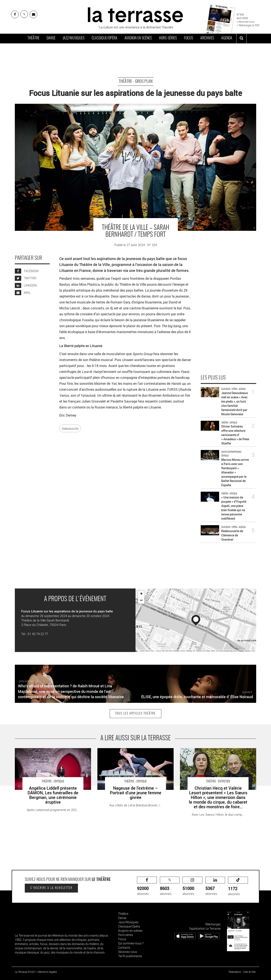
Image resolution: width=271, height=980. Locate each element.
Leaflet (142, 651)
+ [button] (141, 594)
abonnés (147, 886)
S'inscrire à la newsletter (51, 888)
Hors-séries (168, 38)
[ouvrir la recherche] (241, 39)
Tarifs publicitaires (130, 956)
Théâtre (33, 38)
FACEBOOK (27, 271)
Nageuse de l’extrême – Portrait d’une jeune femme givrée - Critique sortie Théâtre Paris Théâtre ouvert (133, 752)
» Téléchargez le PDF (248, 25)
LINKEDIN (26, 285)
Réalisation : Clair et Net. (242, 972)
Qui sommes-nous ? (131, 943)
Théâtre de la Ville (70, 428)
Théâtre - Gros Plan (136, 82)
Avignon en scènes (138, 38)
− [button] (141, 601)
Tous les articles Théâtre (135, 714)
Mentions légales (47, 972)
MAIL (23, 293)
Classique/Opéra (104, 38)
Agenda (227, 38)
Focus (189, 38)
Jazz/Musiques (74, 38)
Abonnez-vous (128, 952)
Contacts (124, 947)
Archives (207, 38)
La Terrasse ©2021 (25, 972)
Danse (51, 38)
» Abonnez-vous (246, 22)
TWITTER (26, 278)
